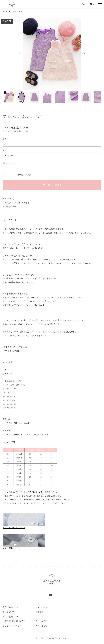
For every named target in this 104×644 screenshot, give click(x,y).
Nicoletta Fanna (17, 12)
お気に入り (9, 163)
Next (84, 54)
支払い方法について (11, 617)
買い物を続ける (9, 207)
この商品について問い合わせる (16, 203)
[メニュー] (100, 4)
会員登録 (39, 612)
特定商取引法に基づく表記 (14, 621)
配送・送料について (11, 608)
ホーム (5, 12)
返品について (8, 199)
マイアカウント (42, 608)
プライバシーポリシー (12, 626)
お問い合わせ (41, 626)
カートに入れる (52, 185)
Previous (20, 54)
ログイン (39, 617)
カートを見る (41, 621)
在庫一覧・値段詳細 (24, 175)
